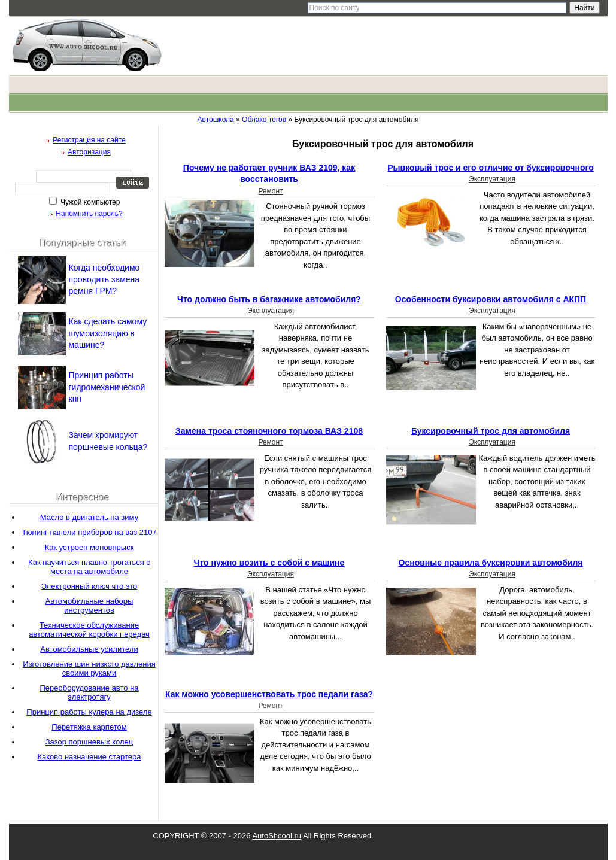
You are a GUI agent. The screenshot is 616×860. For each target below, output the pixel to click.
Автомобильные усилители (89, 649)
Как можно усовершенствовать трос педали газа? (269, 694)
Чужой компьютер (89, 202)
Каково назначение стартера (89, 757)
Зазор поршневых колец (89, 742)
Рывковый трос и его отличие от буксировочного (490, 168)
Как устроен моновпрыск (89, 547)
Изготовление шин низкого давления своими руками (89, 668)
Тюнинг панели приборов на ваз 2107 (89, 532)
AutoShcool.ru (277, 836)
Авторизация (89, 152)
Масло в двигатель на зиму (89, 517)
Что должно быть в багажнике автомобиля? (269, 299)
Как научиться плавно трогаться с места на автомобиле (89, 567)
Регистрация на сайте (89, 140)
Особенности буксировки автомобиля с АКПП (491, 299)
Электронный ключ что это (89, 586)
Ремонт (270, 191)
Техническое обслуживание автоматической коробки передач (89, 630)
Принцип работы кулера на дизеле (89, 712)
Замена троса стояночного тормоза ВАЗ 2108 (269, 431)
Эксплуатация (492, 179)
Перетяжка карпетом (89, 727)
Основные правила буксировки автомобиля (491, 563)
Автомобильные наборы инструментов (89, 606)
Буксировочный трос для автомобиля (491, 431)
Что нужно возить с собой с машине (269, 563)
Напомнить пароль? (89, 214)
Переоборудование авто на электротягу (89, 692)
